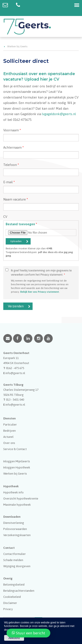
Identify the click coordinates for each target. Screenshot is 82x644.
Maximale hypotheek (17, 505)
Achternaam (13, 147)
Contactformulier (15, 554)
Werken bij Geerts (17, 46)
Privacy (8, 609)
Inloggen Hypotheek (17, 467)
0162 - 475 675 (15, 368)
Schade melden (13, 560)
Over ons (9, 443)
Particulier (10, 424)
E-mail (9, 182)
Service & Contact (15, 449)
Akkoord (14, 638)
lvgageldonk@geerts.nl (59, 114)
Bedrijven (10, 431)
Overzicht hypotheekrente (21, 498)
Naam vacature (16, 199)
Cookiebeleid (12, 597)
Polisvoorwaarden (15, 529)
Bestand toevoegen (21, 224)
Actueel (8, 437)
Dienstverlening (14, 523)
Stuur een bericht (28, 633)
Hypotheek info (13, 492)
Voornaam (12, 130)
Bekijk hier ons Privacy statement (40, 292)
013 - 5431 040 (15, 399)
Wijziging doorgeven (17, 566)
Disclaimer (10, 603)
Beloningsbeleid (14, 584)
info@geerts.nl (15, 373)
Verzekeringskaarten (17, 535)
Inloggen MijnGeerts (17, 461)
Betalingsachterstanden (19, 591)
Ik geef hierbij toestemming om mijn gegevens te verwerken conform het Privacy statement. (41, 273)
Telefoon (11, 165)
